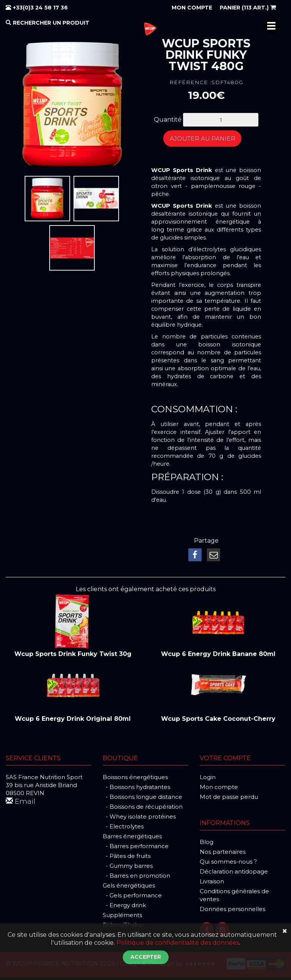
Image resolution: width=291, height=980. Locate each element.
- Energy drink (124, 908)
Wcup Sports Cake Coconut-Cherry (218, 721)
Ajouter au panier (203, 140)
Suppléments (122, 918)
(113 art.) (248, 8)
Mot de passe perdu (229, 799)
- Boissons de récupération (143, 809)
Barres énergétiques (132, 839)
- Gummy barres (128, 868)
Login (208, 780)
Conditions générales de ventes (234, 898)
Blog (207, 845)
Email (21, 805)
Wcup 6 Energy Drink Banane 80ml (218, 657)
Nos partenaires (223, 854)
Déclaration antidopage (234, 874)
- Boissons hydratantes (136, 790)
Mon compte (219, 790)
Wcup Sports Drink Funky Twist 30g (73, 657)
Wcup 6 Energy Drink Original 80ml (73, 721)
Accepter (146, 957)
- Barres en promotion (136, 878)
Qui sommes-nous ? (228, 864)
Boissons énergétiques (135, 780)
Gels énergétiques (129, 888)
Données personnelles (232, 912)
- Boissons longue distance (142, 799)
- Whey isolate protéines (139, 819)
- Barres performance (136, 849)
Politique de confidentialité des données (178, 943)
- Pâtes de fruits (127, 859)
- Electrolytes (123, 829)
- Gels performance (132, 898)
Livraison (212, 884)
